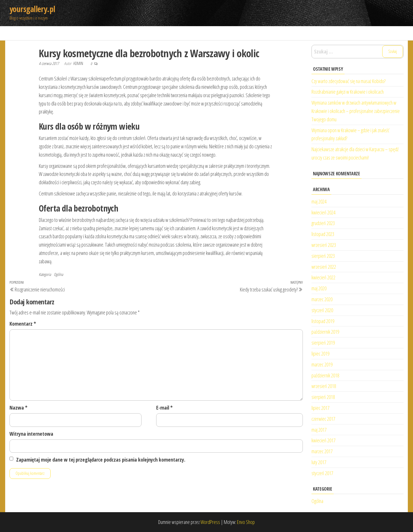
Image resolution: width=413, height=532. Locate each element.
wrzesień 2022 (324, 267)
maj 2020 (319, 288)
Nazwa (18, 408)
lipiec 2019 (320, 354)
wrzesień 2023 (324, 245)
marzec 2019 (322, 364)
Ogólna (58, 274)
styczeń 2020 (322, 310)
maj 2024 (319, 201)
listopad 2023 (323, 234)
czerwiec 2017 (323, 419)
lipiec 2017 (320, 408)
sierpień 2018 (323, 397)
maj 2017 (319, 430)
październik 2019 (325, 332)
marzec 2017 (322, 451)
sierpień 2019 (323, 343)
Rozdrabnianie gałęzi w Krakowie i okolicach (348, 92)
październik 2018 (325, 375)
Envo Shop (246, 522)
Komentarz (23, 324)
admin (79, 63)
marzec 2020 (322, 299)
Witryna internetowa (31, 434)
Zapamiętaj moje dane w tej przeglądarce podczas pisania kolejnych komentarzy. (101, 460)
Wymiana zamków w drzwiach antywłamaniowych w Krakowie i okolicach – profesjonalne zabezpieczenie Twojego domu (356, 111)
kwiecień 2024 (323, 212)
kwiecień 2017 (323, 440)
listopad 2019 (323, 321)
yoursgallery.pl (32, 9)
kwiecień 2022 (323, 277)
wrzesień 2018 (324, 386)
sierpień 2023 (323, 256)
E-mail (164, 408)
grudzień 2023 (323, 223)
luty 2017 (319, 462)
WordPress (210, 522)
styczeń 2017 (322, 473)
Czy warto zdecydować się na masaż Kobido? (348, 81)
